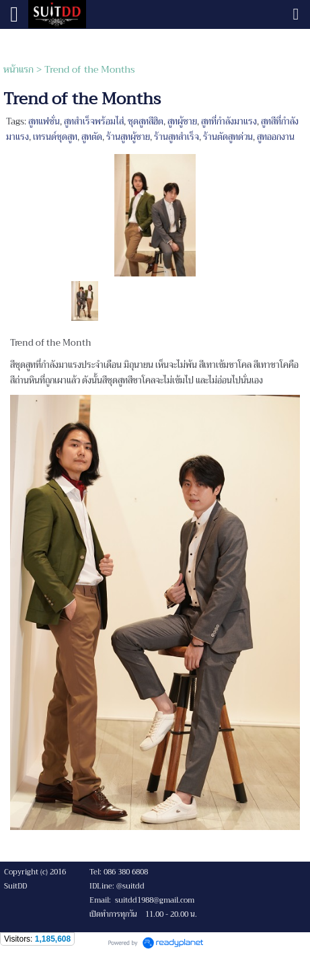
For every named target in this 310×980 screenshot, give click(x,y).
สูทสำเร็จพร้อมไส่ (94, 121)
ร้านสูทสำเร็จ (177, 137)
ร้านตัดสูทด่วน (228, 137)
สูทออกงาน (276, 137)
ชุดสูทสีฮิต (146, 121)
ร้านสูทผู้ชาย (128, 137)
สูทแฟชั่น (44, 121)
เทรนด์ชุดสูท (55, 137)
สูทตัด (92, 137)
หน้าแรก (18, 69)
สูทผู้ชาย (182, 121)
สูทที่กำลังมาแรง (229, 121)
